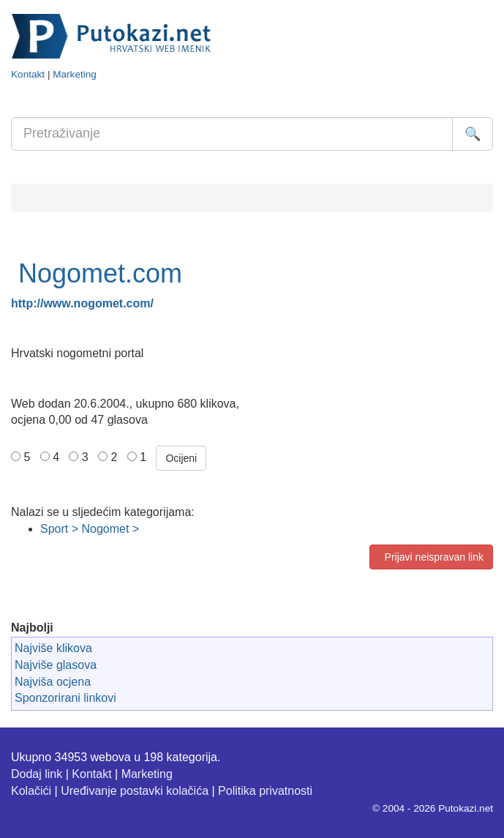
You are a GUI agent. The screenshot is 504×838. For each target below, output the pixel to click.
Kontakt (28, 74)
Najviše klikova (53, 648)
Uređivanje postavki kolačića (135, 791)
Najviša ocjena (53, 682)
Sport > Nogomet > (90, 529)
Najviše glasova (56, 665)
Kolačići (31, 791)
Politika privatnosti (265, 791)
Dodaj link (37, 774)
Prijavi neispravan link (431, 557)
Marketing (75, 74)
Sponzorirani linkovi (65, 698)
